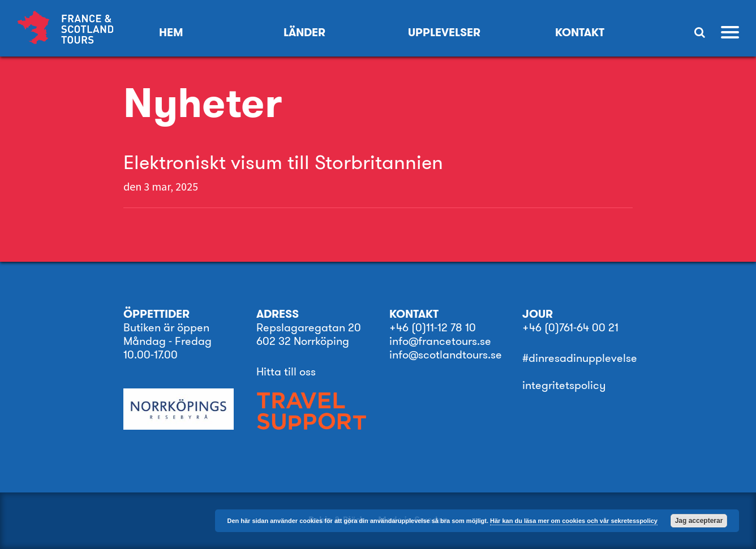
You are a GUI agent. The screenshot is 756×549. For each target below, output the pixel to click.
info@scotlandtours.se (446, 355)
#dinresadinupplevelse (580, 358)
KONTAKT (580, 32)
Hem (171, 32)
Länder (304, 32)
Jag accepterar (699, 521)
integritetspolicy (564, 385)
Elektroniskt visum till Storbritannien (283, 162)
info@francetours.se (440, 341)
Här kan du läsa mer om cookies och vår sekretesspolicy (574, 521)
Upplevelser (444, 32)
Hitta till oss (286, 371)
